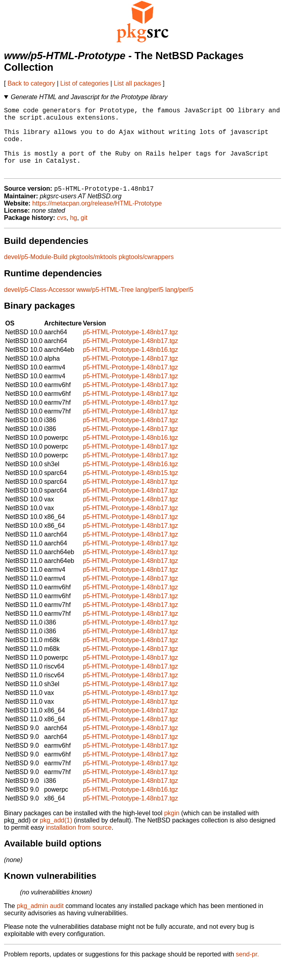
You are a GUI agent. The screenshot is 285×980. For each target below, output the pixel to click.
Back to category (31, 83)
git (84, 233)
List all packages (137, 83)
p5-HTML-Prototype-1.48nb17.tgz (131, 348)
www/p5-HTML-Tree (105, 305)
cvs (62, 233)
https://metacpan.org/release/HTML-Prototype (97, 219)
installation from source (79, 843)
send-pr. (247, 970)
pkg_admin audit (40, 921)
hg (73, 233)
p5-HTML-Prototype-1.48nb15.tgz (131, 488)
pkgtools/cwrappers (146, 272)
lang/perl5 (149, 305)
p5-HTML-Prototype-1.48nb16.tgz (131, 365)
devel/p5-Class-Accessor (39, 305)
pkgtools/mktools (93, 272)
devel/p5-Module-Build (36, 272)
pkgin (172, 829)
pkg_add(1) (56, 836)
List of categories (84, 83)
